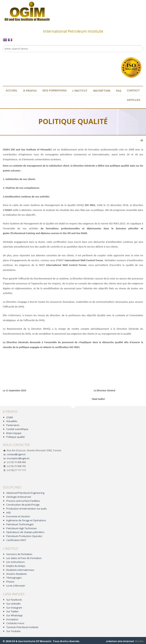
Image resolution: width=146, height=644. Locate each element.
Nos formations (54, 90)
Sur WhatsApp (14, 615)
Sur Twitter (12, 611)
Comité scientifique (17, 429)
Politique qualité (15, 437)
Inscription (102, 91)
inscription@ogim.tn (18, 458)
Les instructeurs (15, 562)
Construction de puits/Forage (23, 505)
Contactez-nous (15, 623)
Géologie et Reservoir (19, 497)
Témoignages (14, 578)
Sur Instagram (14, 608)
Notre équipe (14, 433)
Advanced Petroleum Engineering (25, 493)
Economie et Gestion (18, 516)
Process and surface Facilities (23, 501)
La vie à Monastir (16, 586)
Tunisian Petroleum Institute (22, 627)
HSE (9, 513)
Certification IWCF (16, 540)
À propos (30, 91)
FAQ (119, 91)
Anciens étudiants (17, 574)
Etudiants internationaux (20, 570)
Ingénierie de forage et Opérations (26, 520)
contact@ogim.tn (16, 454)
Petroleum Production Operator (24, 536)
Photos (10, 582)
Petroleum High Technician (21, 528)
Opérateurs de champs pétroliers (25, 532)
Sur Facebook (14, 600)
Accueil (12, 90)
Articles (134, 100)
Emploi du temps (16, 566)
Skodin (139, 641)
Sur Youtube (13, 631)
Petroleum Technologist (20, 524)
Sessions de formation (19, 554)
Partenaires (13, 425)
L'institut (80, 91)
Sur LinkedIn (13, 604)
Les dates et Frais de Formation (24, 558)
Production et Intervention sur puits (27, 509)
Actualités (12, 421)
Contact (133, 90)
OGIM (10, 417)
